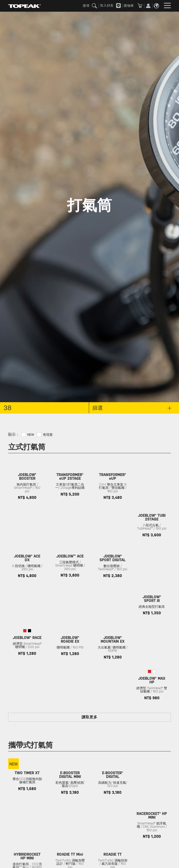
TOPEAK (24, 6)
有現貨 (48, 435)
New (31, 435)
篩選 (132, 408)
